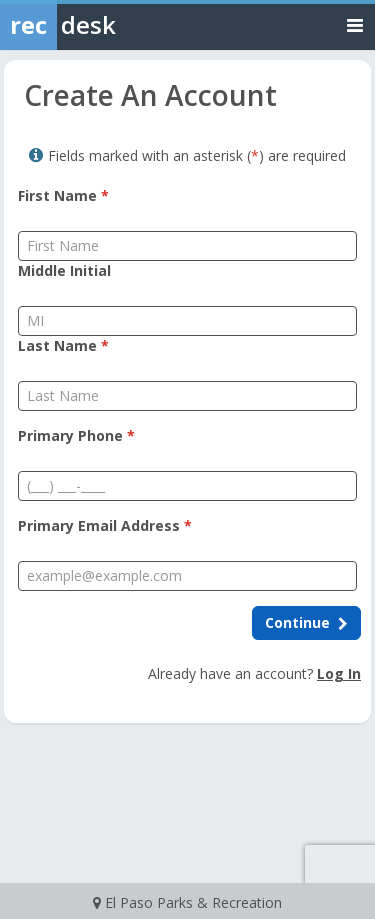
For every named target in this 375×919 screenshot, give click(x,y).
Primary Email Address (105, 525)
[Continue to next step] (306, 623)
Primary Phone (76, 435)
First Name (63, 195)
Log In (339, 673)
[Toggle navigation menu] (355, 24)
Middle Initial (64, 270)
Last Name (63, 345)
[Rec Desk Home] (110, 25)
